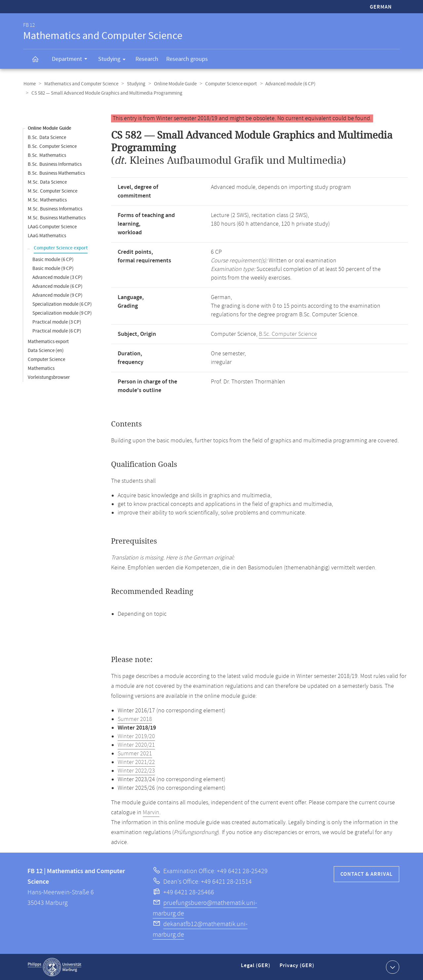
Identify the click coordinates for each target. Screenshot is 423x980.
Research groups (187, 59)
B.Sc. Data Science (47, 137)
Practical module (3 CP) (57, 322)
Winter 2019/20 (136, 736)
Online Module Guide (173, 84)
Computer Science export (228, 84)
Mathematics (41, 368)
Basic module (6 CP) (53, 259)
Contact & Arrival (366, 874)
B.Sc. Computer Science (52, 146)
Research (147, 59)
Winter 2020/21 (136, 745)
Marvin (151, 812)
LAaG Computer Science (52, 226)
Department (72, 60)
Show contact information (392, 966)
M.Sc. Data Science (47, 182)
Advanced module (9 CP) (58, 295)
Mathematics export (48, 341)
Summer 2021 (135, 753)
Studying (114, 60)
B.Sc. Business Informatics (55, 164)
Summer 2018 (135, 719)
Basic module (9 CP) (53, 268)
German (381, 7)
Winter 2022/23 (136, 771)
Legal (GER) (256, 968)
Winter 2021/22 (136, 762)
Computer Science (46, 359)
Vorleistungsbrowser (49, 377)
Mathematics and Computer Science (80, 84)
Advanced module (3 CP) (58, 277)
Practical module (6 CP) (57, 331)
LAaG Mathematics (47, 235)
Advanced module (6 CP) (287, 84)
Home (29, 84)
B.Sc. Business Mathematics (56, 173)
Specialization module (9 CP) (62, 313)
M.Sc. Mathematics (47, 200)
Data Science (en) (46, 350)
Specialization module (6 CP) (62, 304)
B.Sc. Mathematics (47, 155)
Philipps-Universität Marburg (55, 967)
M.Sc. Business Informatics (55, 209)
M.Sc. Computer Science (53, 191)
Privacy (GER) (297, 968)
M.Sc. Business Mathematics (57, 218)
